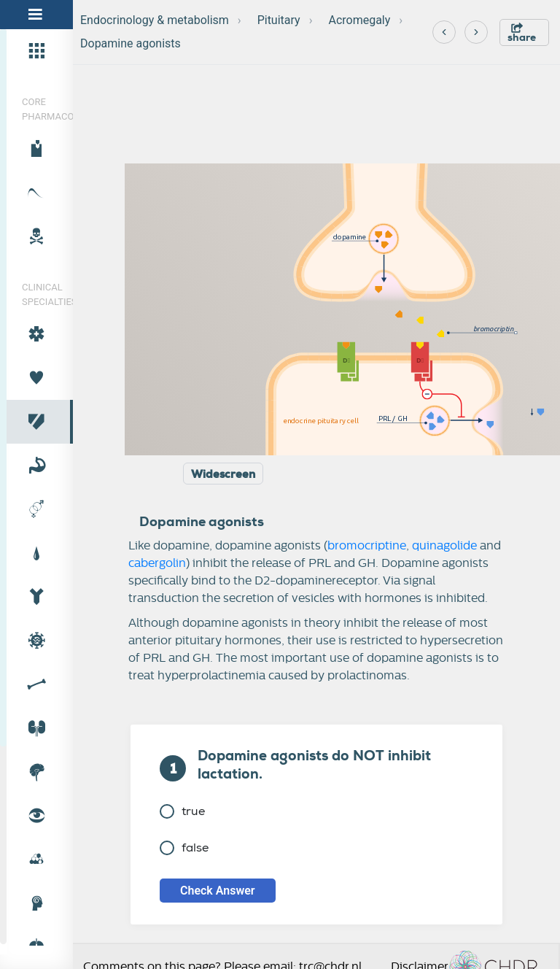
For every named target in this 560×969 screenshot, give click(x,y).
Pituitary (279, 20)
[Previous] (444, 32)
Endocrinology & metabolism (155, 20)
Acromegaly (359, 20)
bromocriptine (367, 546)
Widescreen (223, 474)
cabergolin (157, 563)
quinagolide (444, 546)
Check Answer (218, 891)
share (522, 33)
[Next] (476, 32)
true (182, 811)
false (184, 848)
